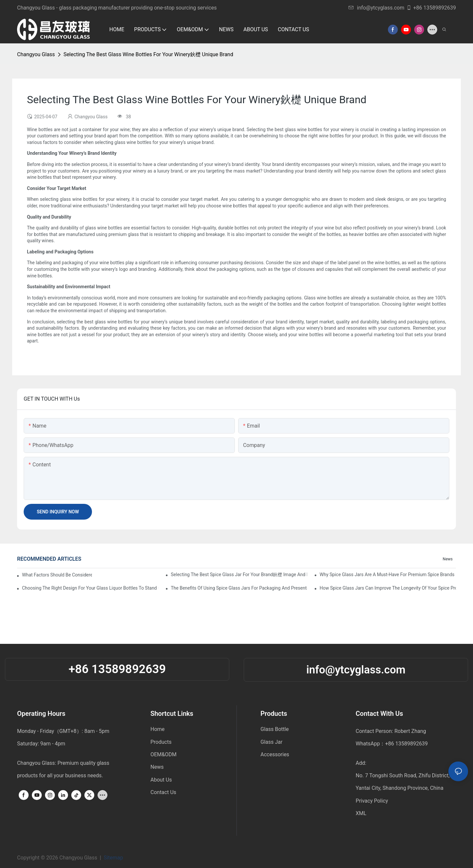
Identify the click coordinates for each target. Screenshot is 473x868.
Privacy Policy (372, 801)
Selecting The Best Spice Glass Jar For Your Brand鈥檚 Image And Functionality (239, 575)
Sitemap (115, 858)
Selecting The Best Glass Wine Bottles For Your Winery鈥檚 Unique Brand (148, 54)
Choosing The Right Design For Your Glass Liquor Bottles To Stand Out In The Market (90, 588)
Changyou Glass (36, 54)
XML (361, 813)
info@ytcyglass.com (376, 8)
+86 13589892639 (431, 8)
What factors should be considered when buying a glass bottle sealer (57, 575)
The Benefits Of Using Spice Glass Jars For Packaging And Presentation (239, 588)
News (448, 559)
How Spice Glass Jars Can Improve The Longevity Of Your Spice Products (388, 588)
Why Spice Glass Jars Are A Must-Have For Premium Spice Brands (387, 575)
